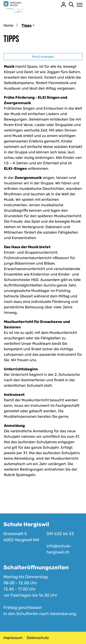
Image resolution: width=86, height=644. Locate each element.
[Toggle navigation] (78, 5)
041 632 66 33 (60, 534)
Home (8, 25)
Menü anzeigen (43, 57)
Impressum (13, 638)
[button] (28, 25)
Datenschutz (38, 638)
